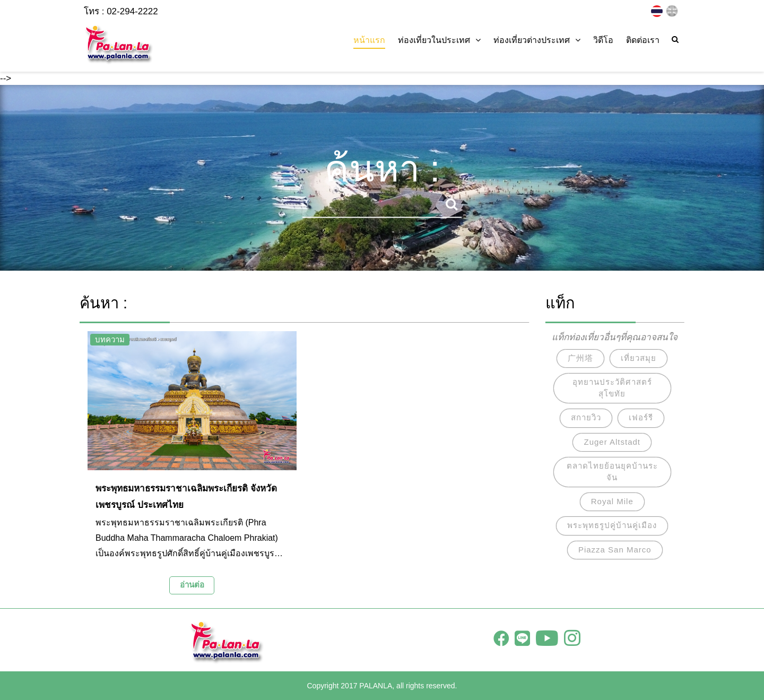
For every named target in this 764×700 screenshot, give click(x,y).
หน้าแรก (369, 40)
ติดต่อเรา (643, 40)
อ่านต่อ (192, 585)
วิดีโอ (603, 40)
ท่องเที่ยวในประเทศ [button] (439, 40)
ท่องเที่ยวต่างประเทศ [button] (537, 40)
